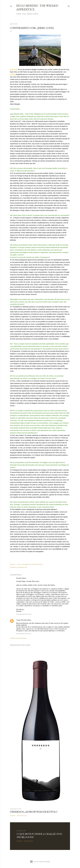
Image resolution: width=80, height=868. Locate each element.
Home (19, 14)
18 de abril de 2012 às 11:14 (24, 634)
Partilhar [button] (13, 564)
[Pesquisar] (69, 6)
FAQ (24, 14)
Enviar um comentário (18, 638)
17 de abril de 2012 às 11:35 (24, 614)
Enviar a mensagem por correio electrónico (30, 564)
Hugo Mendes (22, 620)
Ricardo (19, 578)
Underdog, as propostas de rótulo (34, 812)
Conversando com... (22, 567)
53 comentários (28, 841)
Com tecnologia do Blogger (40, 862)
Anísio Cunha (33, 14)
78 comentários (22, 816)
